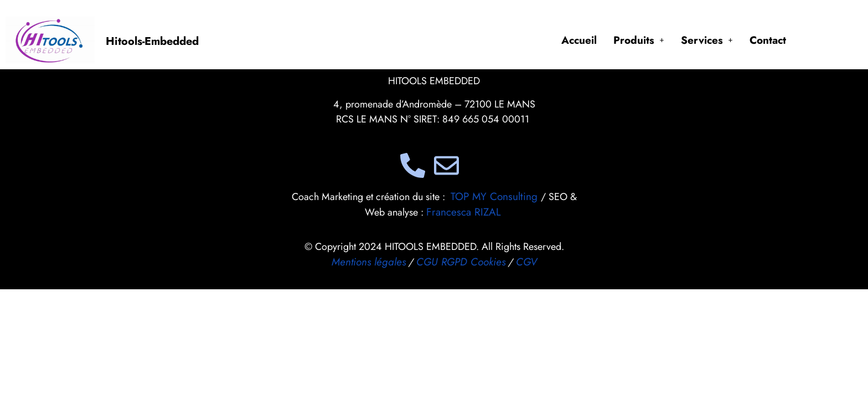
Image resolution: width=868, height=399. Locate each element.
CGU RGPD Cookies (461, 262)
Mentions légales (369, 262)
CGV (526, 262)
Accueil (579, 40)
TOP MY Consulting (496, 196)
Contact (768, 40)
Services (707, 40)
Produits (639, 40)
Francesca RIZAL (464, 212)
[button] (639, 40)
